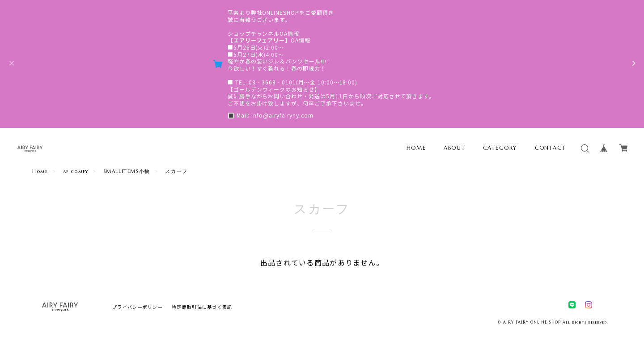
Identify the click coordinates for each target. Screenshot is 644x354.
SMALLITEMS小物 (127, 171)
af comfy (76, 171)
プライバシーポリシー (138, 307)
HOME (416, 148)
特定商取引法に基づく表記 (202, 307)
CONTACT (550, 148)
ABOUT (454, 148)
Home (40, 171)
